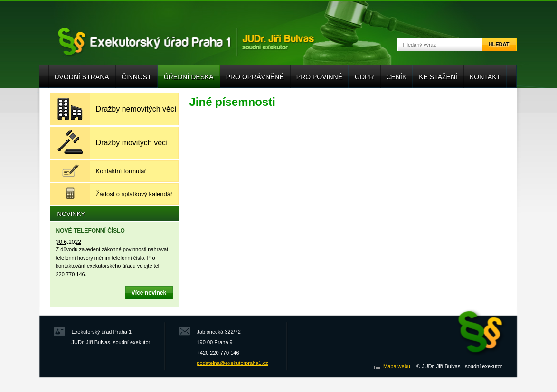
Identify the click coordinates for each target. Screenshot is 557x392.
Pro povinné (319, 77)
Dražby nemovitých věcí (136, 109)
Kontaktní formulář (121, 171)
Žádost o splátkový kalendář (134, 194)
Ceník (397, 77)
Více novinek (149, 293)
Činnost (137, 77)
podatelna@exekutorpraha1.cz (233, 363)
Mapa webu (397, 366)
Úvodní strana (82, 77)
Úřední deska (189, 77)
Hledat (499, 44)
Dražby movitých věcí (132, 143)
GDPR (364, 77)
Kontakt (485, 77)
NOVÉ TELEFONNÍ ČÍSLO (90, 231)
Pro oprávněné (255, 77)
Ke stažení (438, 77)
